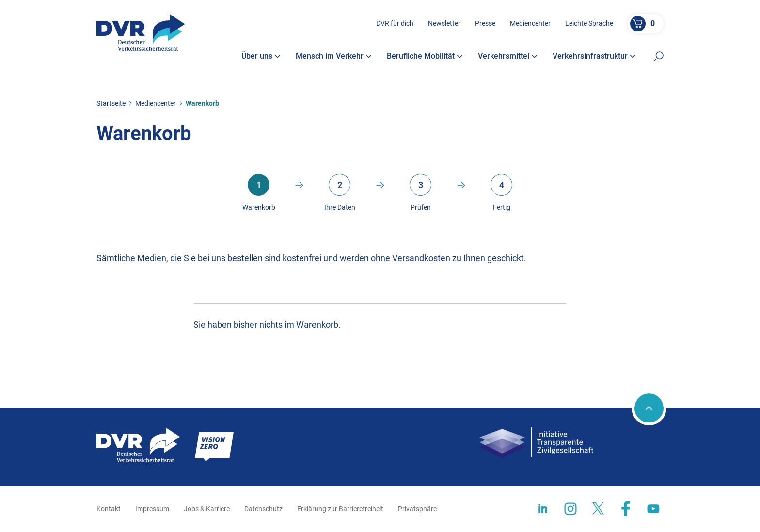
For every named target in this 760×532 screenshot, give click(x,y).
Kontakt (109, 509)
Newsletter (444, 24)
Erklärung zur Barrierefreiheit (340, 509)
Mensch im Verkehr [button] (334, 57)
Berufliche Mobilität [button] (425, 57)
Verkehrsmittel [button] (508, 57)
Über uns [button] (261, 57)
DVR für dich (395, 24)
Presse (485, 24)
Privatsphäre (417, 509)
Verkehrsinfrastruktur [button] (594, 57)
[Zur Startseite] (141, 33)
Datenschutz (263, 509)
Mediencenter (530, 24)
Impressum (152, 509)
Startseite (111, 103)
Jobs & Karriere (207, 509)
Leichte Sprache (589, 24)
